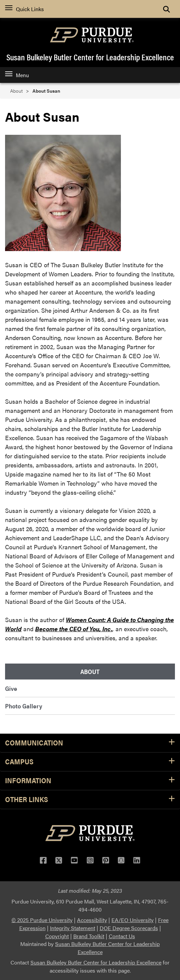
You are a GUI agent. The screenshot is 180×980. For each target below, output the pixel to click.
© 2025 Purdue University (42, 920)
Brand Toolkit (89, 936)
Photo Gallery (24, 706)
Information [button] (90, 781)
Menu (17, 75)
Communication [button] (90, 743)
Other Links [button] (90, 800)
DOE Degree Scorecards (129, 928)
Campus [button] (90, 762)
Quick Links (24, 9)
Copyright (57, 936)
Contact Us (122, 936)
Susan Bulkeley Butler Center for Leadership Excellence (90, 57)
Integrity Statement (73, 928)
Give (11, 688)
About (16, 91)
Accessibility (92, 920)
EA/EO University (133, 920)
